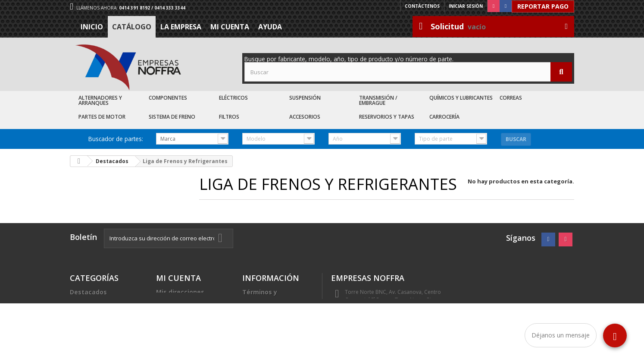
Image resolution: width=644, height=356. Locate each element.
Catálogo (132, 27)
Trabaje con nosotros (276, 320)
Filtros (229, 117)
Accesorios (305, 117)
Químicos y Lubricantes (461, 98)
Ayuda (270, 27)
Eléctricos (233, 98)
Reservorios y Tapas (387, 117)
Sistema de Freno (172, 117)
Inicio (92, 27)
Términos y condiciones (261, 295)
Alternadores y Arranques (100, 100)
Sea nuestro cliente (273, 330)
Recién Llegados (95, 313)
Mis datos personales (189, 302)
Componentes (168, 98)
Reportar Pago (543, 6)
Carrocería (444, 117)
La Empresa (181, 27)
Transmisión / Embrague (378, 100)
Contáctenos (422, 6)
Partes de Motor (102, 117)
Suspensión (305, 98)
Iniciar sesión (466, 6)
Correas (511, 98)
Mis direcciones (180, 292)
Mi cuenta (230, 27)
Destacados (88, 292)
